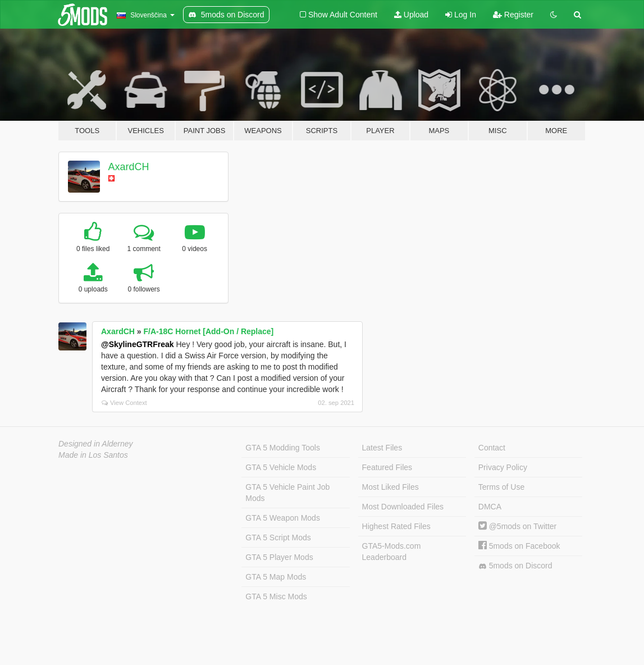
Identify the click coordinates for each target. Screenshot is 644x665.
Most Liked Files (390, 487)
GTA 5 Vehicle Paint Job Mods (287, 493)
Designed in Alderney (96, 444)
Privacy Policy (503, 467)
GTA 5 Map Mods (276, 577)
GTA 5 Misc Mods (276, 596)
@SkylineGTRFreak (138, 344)
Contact (492, 448)
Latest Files (382, 448)
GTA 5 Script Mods (278, 538)
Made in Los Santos (93, 455)
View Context (124, 403)
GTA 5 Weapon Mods (283, 518)
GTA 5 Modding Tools (283, 448)
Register (513, 15)
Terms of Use (501, 487)
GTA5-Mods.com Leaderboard (392, 552)
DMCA (490, 507)
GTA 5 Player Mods (279, 557)
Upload (411, 15)
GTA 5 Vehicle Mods (281, 467)
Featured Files (387, 467)
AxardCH (129, 167)
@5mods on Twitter (517, 526)
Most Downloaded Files (403, 507)
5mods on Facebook (519, 546)
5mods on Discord (515, 566)
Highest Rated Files (396, 526)
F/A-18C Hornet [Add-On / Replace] (208, 331)
